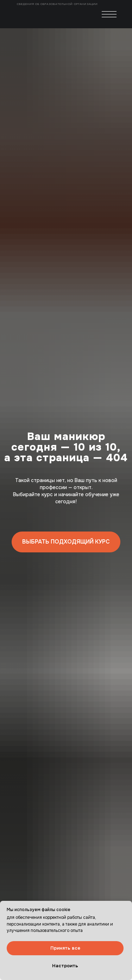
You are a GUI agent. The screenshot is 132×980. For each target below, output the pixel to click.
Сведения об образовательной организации (58, 4)
